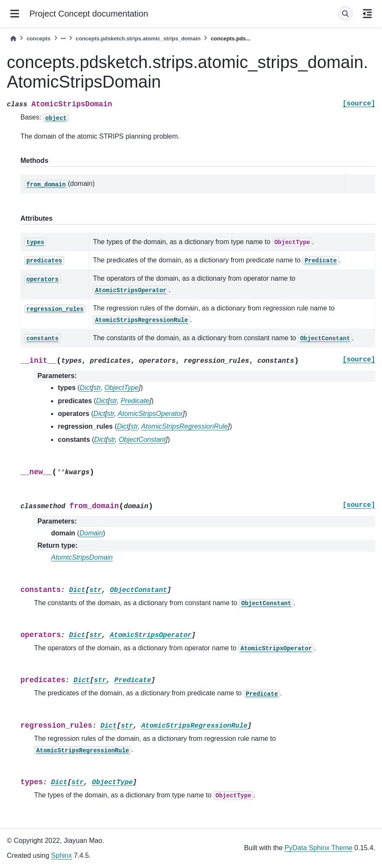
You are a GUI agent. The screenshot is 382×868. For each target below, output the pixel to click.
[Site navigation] (15, 14)
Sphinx (61, 855)
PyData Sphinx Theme (319, 848)
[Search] (345, 14)
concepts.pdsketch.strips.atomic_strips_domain (138, 38)
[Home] (13, 38)
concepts (38, 38)
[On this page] (367, 14)
